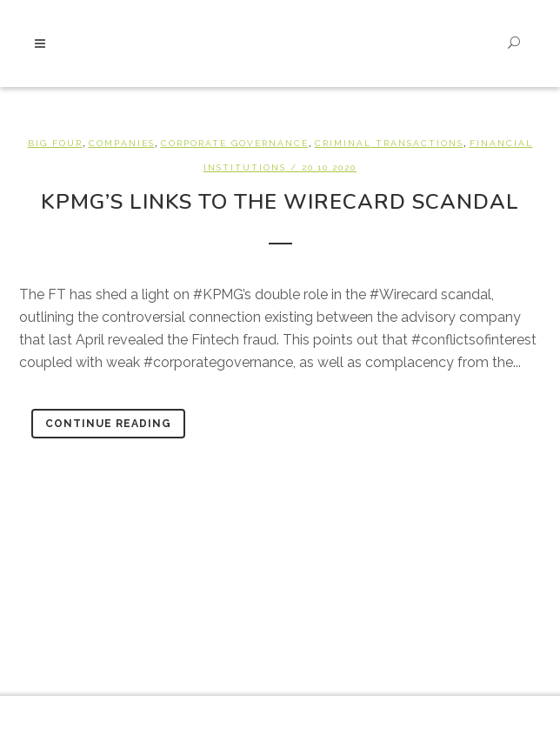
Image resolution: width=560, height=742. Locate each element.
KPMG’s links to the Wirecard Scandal (280, 202)
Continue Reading (108, 424)
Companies (122, 143)
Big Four (55, 143)
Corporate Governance (235, 143)
